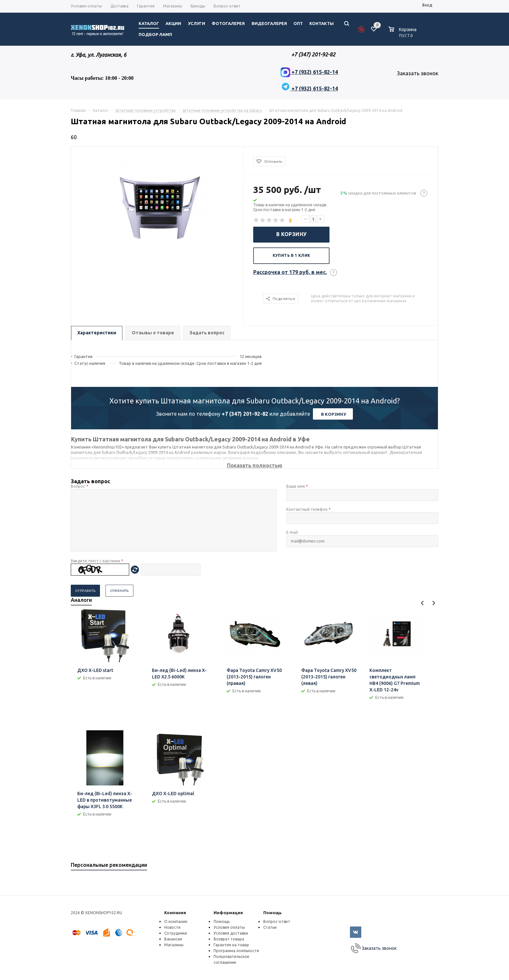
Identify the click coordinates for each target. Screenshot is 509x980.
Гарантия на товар (231, 945)
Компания (175, 913)
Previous (422, 603)
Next (434, 603)
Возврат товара (229, 939)
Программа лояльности (236, 951)
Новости (172, 927)
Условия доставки (231, 933)
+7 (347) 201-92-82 (245, 414)
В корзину (292, 234)
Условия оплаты (229, 927)
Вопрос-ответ (277, 921)
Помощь (273, 913)
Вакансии (173, 939)
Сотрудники (176, 933)
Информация (228, 913)
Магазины (174, 945)
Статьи (270, 927)
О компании (176, 921)
